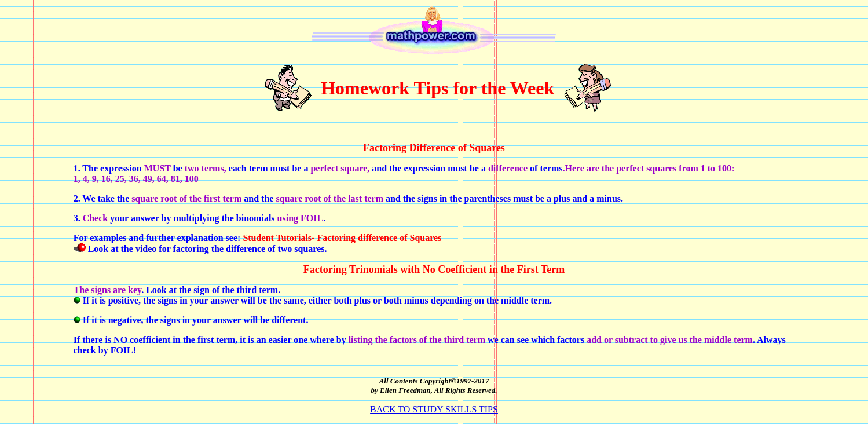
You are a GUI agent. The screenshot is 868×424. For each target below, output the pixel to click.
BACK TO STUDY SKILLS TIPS (434, 409)
